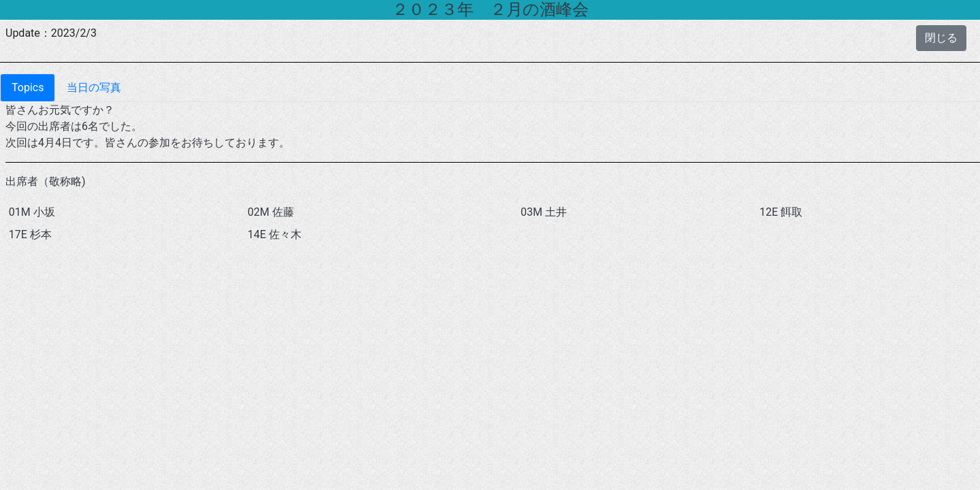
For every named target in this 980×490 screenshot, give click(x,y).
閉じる (941, 38)
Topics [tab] (28, 87)
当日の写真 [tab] (94, 87)
